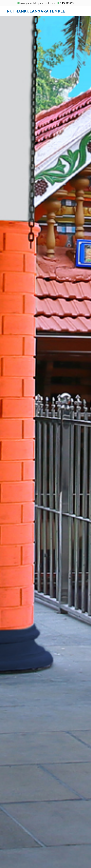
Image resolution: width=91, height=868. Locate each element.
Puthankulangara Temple (36, 11)
